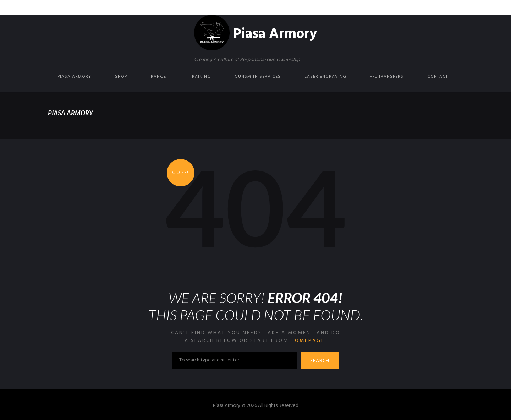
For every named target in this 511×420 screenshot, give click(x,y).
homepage (308, 341)
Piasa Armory (74, 77)
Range (158, 77)
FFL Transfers (387, 77)
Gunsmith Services (258, 77)
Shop (121, 77)
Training (200, 77)
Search (320, 361)
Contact (438, 77)
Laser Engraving (325, 77)
